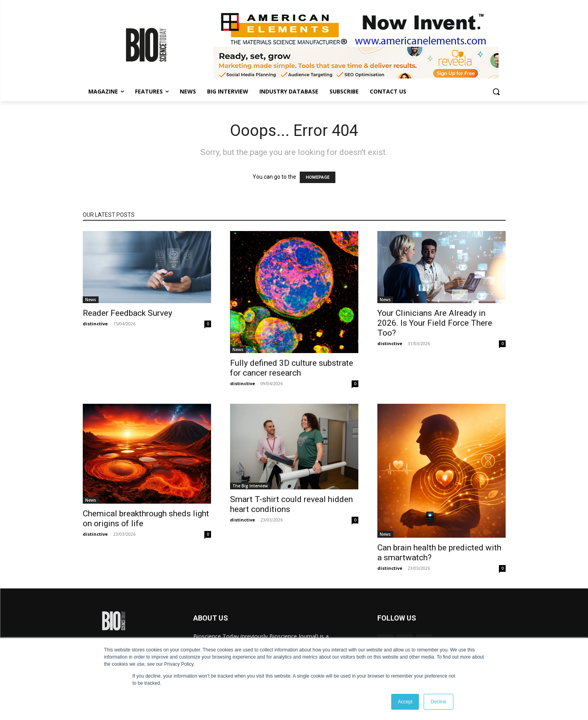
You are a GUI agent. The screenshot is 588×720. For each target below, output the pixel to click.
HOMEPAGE (318, 177)
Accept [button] (405, 702)
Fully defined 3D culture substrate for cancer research (292, 368)
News (91, 300)
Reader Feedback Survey (127, 313)
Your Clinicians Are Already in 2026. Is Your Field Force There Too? (435, 323)
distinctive (95, 324)
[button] (496, 92)
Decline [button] (438, 702)
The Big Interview (250, 486)
